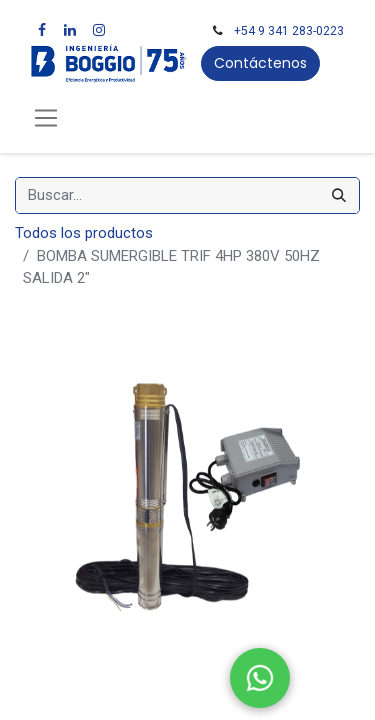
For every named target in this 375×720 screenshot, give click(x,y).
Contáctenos (260, 63)
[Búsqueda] (339, 195)
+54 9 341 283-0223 (289, 31)
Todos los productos (84, 233)
